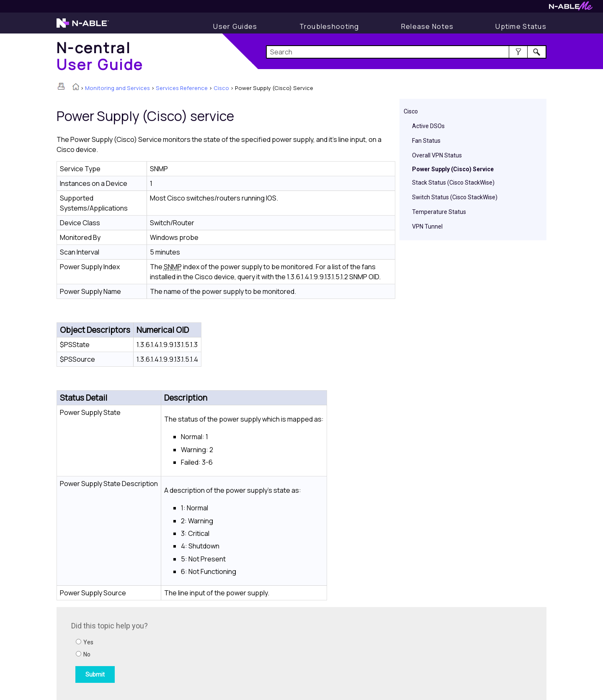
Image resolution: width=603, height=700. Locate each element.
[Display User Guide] (235, 26)
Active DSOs (428, 126)
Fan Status (426, 141)
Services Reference (182, 88)
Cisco (221, 88)
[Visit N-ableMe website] (571, 8)
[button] (518, 52)
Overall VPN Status (437, 155)
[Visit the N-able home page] (83, 27)
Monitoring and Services (117, 88)
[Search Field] (406, 52)
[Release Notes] (428, 26)
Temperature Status (439, 212)
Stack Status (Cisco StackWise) (453, 183)
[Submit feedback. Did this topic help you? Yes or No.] (184, 652)
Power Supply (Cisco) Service (453, 169)
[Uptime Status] (521, 26)
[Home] (100, 56)
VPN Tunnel (427, 226)
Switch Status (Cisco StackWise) (455, 197)
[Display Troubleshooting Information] (329, 26)
